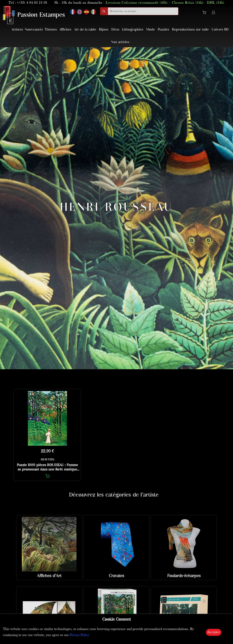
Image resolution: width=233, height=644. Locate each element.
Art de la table (85, 30)
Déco (115, 30)
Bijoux (104, 30)
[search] (143, 11)
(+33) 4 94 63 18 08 (32, 3)
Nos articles (120, 42)
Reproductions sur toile (190, 30)
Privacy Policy (79, 635)
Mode (151, 30)
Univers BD (220, 30)
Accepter (214, 632)
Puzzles (163, 30)
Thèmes (51, 30)
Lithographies (133, 30)
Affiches (65, 30)
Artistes (17, 30)
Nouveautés (34, 30)
